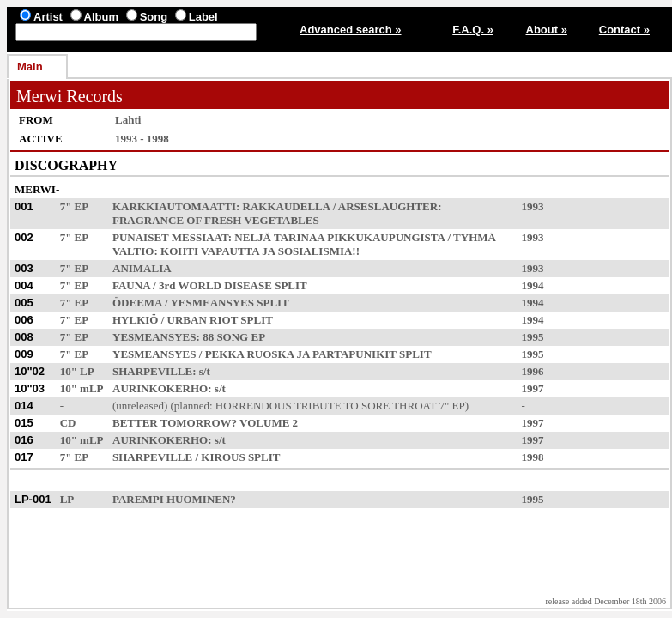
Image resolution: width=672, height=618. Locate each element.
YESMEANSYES (212, 303)
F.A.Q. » (473, 30)
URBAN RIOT (203, 320)
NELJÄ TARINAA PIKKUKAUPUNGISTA (339, 237)
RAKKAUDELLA (287, 206)
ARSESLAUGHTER (388, 206)
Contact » (624, 30)
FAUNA (131, 285)
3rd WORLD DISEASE (215, 285)
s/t (205, 371)
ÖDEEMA (137, 303)
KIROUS (223, 457)
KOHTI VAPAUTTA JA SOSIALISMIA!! (260, 251)
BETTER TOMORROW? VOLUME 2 (205, 423)
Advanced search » (351, 30)
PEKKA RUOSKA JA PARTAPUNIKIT (301, 354)
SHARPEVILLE (152, 371)
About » (547, 30)
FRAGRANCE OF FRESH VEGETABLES (216, 220)
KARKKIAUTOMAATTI (174, 206)
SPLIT (291, 285)
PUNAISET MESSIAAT (170, 237)
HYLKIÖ (135, 320)
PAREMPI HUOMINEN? (174, 499)
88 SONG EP (234, 337)
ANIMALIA (142, 268)
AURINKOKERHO (160, 388)
